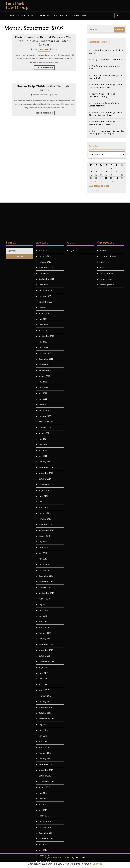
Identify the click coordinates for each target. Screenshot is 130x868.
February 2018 (45, 849)
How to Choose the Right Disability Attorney (103, 95)
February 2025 (45, 506)
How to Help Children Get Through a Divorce (44, 117)
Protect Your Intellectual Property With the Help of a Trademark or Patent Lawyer (44, 70)
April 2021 (43, 672)
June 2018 (43, 826)
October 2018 (45, 803)
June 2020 (43, 712)
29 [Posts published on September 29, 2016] (106, 181)
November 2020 (46, 689)
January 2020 (45, 735)
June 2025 (43, 501)
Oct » (97, 190)
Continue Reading (44, 78)
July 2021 (43, 655)
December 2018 (46, 792)
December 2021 (46, 638)
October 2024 (45, 524)
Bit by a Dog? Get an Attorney (107, 60)
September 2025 (47, 495)
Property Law (61, 16)
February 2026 (45, 472)
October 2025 (45, 489)
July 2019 (43, 758)
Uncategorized (107, 501)
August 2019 (44, 752)
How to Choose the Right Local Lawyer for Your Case (106, 86)
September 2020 (46, 701)
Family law (104, 478)
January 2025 (45, 512)
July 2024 (43, 535)
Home (12, 16)
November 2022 (46, 581)
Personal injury (106, 489)
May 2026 (43, 466)
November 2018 (46, 798)
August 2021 (44, 649)
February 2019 (45, 781)
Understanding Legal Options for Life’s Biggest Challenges (107, 132)
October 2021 (45, 643)
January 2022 (45, 632)
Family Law (44, 16)
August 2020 (44, 706)
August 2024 (44, 529)
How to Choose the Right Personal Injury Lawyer (103, 123)
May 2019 (43, 769)
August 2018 (44, 815)
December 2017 (46, 860)
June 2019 (43, 763)
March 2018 (44, 843)
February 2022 (45, 626)
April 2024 (43, 546)
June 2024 (43, 541)
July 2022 (43, 598)
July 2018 (43, 820)
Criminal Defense (80, 16)
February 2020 (45, 729)
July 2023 (43, 558)
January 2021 (44, 678)
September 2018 (46, 809)
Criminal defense (108, 472)
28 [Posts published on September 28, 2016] (101, 181)
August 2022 (44, 592)
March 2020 (44, 723)
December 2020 (46, 683)
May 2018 (43, 832)
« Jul (91, 190)
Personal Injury (27, 16)
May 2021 (43, 666)
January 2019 (45, 786)
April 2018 (43, 838)
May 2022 (43, 609)
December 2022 (46, 575)
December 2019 (46, 741)
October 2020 (45, 695)
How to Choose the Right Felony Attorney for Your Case (106, 114)
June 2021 (43, 661)
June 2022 (43, 603)
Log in (72, 466)
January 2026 (45, 478)
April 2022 (43, 615)
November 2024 (46, 518)
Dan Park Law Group (17, 6)
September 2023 (46, 552)
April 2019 (43, 775)
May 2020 (43, 718)
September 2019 (46, 746)
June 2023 (43, 564)
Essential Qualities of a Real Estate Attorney (104, 105)
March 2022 (44, 621)
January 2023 (45, 569)
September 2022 (46, 586)
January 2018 (45, 855)
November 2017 (46, 866)
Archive (103, 466)
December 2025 (46, 484)
